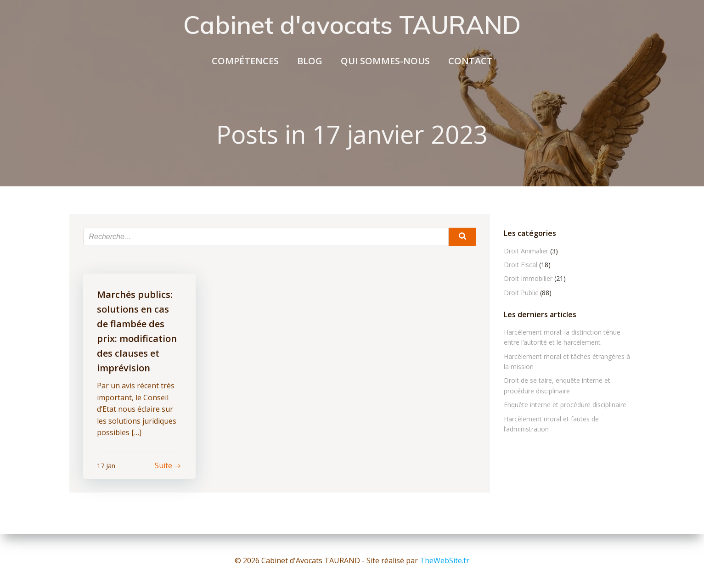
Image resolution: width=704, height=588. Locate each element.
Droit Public (521, 293)
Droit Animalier (526, 251)
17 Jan (106, 466)
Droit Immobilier (528, 278)
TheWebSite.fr (445, 560)
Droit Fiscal (521, 265)
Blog (310, 61)
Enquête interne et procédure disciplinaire (565, 405)
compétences (245, 61)
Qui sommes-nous (385, 61)
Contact (470, 61)
